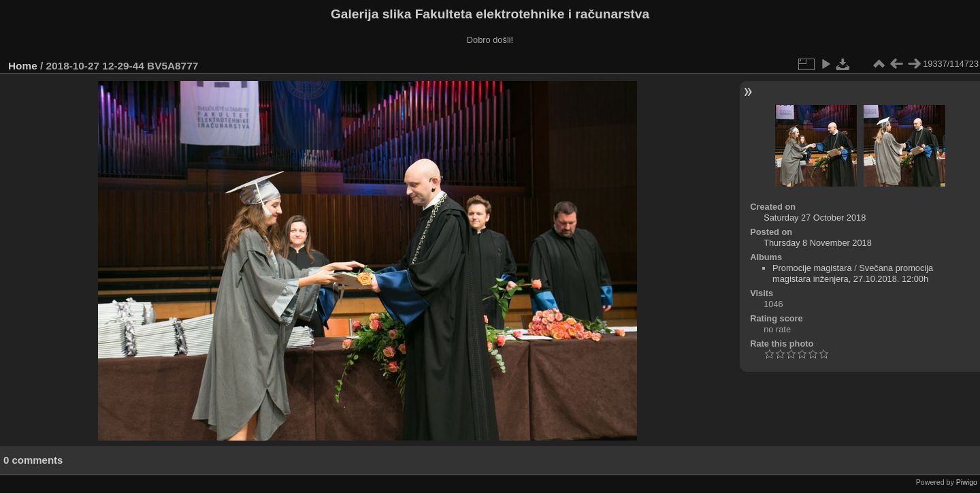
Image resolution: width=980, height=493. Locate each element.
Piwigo (967, 482)
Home (23, 66)
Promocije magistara (812, 268)
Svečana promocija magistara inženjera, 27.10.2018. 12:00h (853, 273)
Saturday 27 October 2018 (815, 218)
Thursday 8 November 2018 (818, 243)
